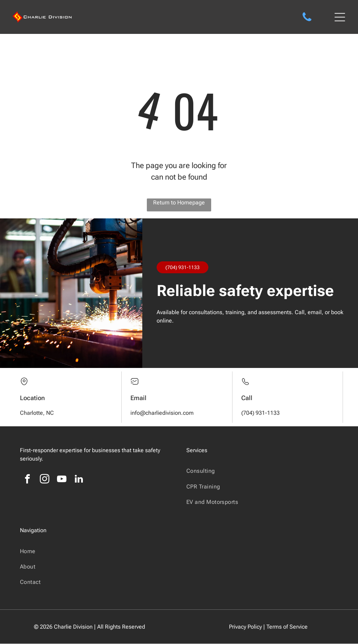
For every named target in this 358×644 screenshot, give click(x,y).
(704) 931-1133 (182, 268)
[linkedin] (79, 480)
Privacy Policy (245, 627)
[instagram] (45, 480)
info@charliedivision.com (162, 413)
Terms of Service (287, 627)
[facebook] (28, 480)
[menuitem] (262, 471)
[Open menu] (340, 17)
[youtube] (62, 480)
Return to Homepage (179, 203)
